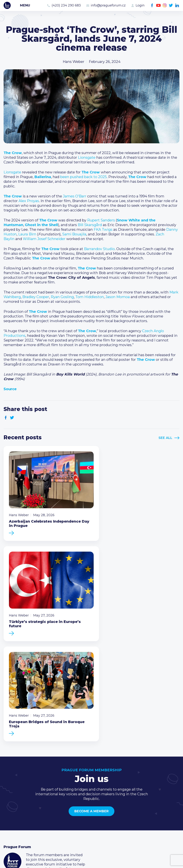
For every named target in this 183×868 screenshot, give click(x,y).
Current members (79, 796)
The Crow (13, 153)
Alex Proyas (29, 201)
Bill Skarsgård (90, 225)
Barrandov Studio (99, 249)
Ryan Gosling (62, 297)
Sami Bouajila (74, 234)
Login (140, 5)
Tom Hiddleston (90, 297)
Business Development (24, 813)
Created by (91, 861)
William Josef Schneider (44, 239)
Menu (25, 5)
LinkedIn (177, 5)
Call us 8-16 (133, 796)
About (9, 824)
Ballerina (43, 177)
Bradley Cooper (36, 297)
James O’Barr (75, 196)
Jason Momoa (118, 297)
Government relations (23, 819)
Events (10, 801)
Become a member (91, 697)
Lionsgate (87, 157)
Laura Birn (27, 234)
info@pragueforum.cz (108, 5)
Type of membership (82, 801)
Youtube (158, 5)
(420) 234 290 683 (66, 5)
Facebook (152, 5)
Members (12, 807)
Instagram (165, 5)
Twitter (171, 5)
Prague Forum (7, 5)
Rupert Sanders (101, 220)
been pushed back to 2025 (83, 177)
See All (165, 438)
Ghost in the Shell (41, 225)
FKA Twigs (103, 229)
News (9, 796)
